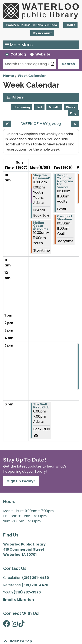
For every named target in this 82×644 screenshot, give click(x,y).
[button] (31, 25)
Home (9, 76)
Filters (18, 97)
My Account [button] (42, 33)
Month (54, 107)
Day (73, 113)
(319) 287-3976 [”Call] (27, 592)
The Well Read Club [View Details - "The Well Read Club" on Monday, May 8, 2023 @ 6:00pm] (41, 406)
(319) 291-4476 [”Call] (35, 585)
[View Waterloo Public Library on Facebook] (7, 625)
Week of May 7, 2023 (41, 124)
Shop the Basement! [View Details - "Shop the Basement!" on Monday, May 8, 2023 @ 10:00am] (42, 177)
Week (71, 107)
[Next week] (75, 124)
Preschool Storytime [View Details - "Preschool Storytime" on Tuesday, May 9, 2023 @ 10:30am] (65, 218)
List (39, 107)
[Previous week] (7, 124)
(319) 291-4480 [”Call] (36, 578)
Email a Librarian (19, 600)
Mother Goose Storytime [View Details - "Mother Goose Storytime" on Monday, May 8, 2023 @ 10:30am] (41, 226)
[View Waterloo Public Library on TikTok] (22, 625)
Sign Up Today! (21, 481)
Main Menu (19, 45)
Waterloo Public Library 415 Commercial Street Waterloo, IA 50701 (24, 549)
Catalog (18, 54)
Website (43, 54)
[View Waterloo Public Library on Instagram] (15, 625)
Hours (70, 25)
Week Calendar (32, 76)
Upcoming (22, 107)
